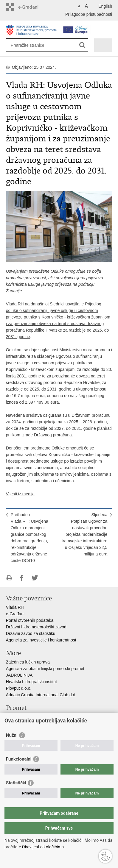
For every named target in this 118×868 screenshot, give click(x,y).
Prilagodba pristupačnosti (89, 14)
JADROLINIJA (19, 675)
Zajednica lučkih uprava (28, 662)
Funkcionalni (19, 759)
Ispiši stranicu (9, 578)
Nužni (12, 735)
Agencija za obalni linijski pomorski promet (45, 669)
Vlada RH (15, 607)
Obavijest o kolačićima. (43, 847)
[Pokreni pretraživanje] (82, 45)
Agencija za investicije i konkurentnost (41, 640)
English (105, 6)
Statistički (16, 783)
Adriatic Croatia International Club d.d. (41, 695)
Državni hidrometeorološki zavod (36, 627)
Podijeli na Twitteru (35, 578)
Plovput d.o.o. (19, 688)
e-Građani (15, 614)
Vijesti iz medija (20, 494)
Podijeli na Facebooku (22, 578)
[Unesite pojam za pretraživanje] (32, 45)
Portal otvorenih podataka (30, 620)
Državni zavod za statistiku (31, 633)
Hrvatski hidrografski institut (31, 682)
